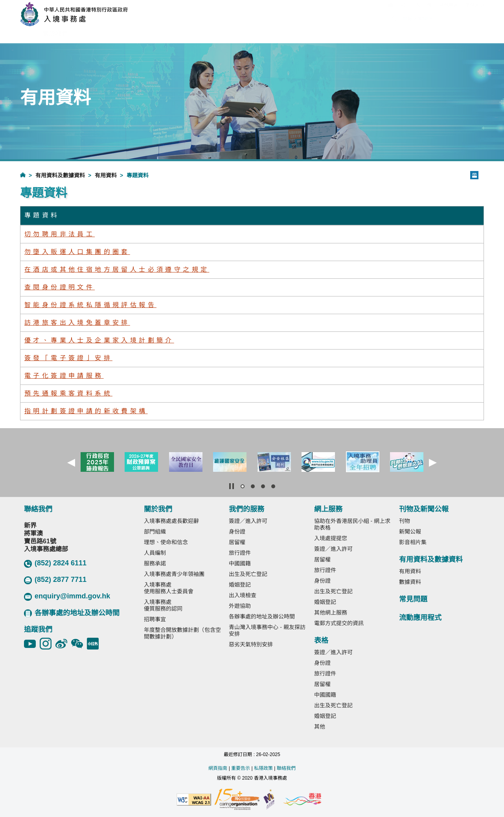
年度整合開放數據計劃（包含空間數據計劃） (182, 633)
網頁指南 (218, 768)
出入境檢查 (243, 595)
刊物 (405, 521)
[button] (71, 463)
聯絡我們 (286, 768)
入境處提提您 (331, 538)
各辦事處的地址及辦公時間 (72, 613)
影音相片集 (413, 542)
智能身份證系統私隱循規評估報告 (90, 305)
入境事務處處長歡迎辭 (171, 521)
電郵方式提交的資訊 (339, 623)
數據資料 (410, 582)
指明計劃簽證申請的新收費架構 (86, 411)
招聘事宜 (155, 619)
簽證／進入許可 (248, 521)
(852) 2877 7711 (55, 580)
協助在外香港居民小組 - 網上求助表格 (352, 524)
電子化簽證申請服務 (64, 376)
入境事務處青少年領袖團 (174, 574)
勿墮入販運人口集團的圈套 (77, 252)
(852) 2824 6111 (55, 563)
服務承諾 (155, 563)
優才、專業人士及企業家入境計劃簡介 (99, 340)
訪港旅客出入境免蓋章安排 (77, 323)
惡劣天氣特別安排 (251, 644)
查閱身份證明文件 (60, 287)
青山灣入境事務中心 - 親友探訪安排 (267, 630)
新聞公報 (410, 532)
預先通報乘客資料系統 (68, 393)
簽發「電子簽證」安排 (68, 358)
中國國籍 (240, 563)
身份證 (237, 532)
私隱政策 (263, 768)
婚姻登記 (240, 585)
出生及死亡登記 (248, 574)
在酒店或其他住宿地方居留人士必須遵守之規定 (117, 270)
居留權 (237, 542)
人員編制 (155, 553)
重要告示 (241, 768)
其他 (320, 727)
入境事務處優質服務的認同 (163, 605)
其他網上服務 (331, 613)
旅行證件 (240, 553)
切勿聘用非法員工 (60, 234)
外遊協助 (240, 606)
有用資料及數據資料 (60, 175)
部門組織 (155, 532)
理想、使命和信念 (166, 542)
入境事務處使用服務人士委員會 (169, 588)
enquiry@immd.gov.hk (67, 596)
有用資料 (106, 175)
